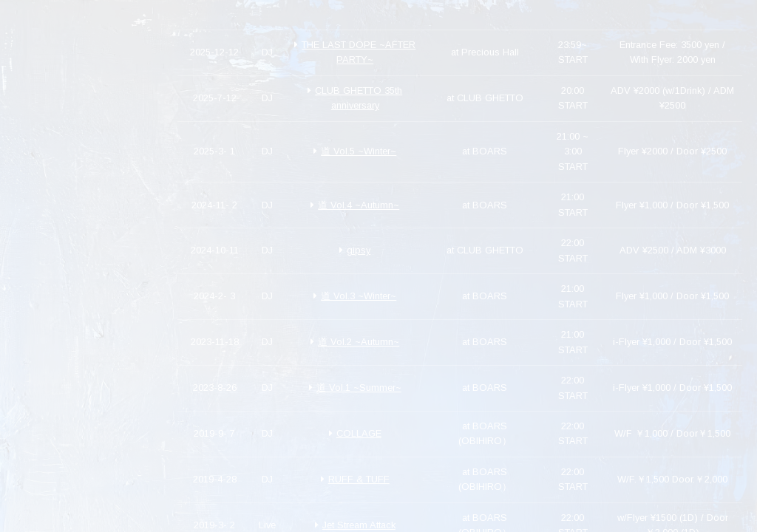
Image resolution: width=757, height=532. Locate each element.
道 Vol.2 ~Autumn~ (355, 342)
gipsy (355, 250)
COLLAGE (355, 433)
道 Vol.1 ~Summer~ (355, 388)
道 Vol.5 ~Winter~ (355, 151)
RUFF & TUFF (355, 479)
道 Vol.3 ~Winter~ (355, 296)
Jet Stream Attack (355, 525)
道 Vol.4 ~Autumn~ (355, 205)
